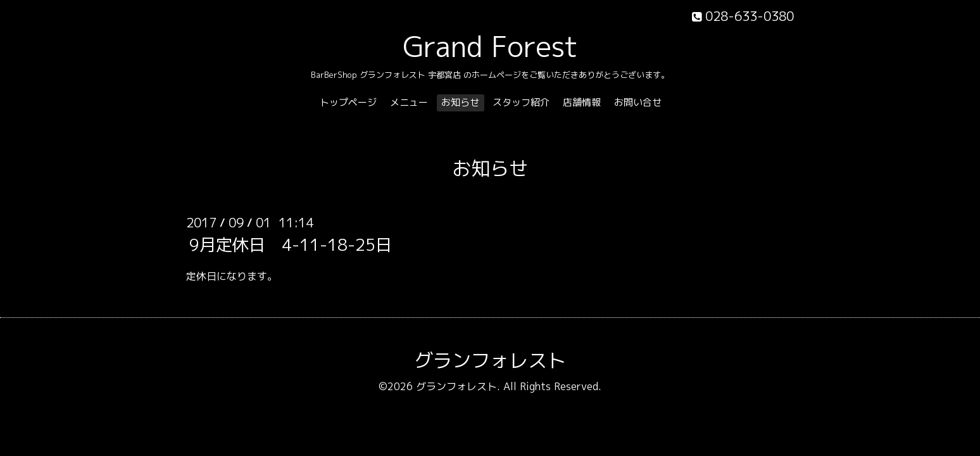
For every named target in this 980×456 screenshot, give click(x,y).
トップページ (348, 102)
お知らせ (460, 102)
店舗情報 (582, 102)
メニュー (409, 102)
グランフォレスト (490, 360)
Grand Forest (490, 46)
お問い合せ (638, 102)
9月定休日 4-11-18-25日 (291, 244)
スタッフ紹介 (521, 102)
